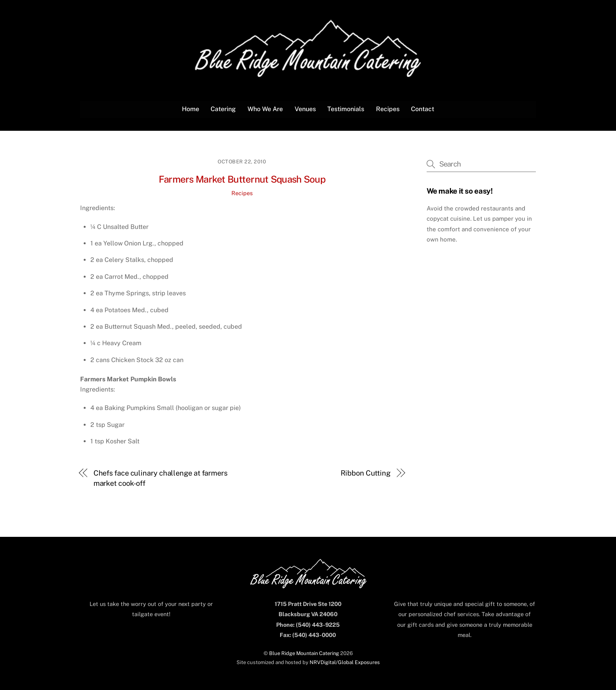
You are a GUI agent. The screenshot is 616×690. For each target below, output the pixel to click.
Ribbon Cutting (366, 473)
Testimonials (346, 109)
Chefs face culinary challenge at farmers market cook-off (160, 478)
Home (191, 109)
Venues (305, 109)
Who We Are (265, 109)
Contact (423, 109)
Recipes (388, 109)
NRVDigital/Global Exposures (345, 662)
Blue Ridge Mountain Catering (304, 653)
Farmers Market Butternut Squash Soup (242, 179)
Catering (223, 109)
